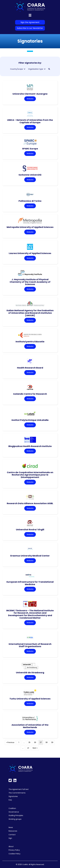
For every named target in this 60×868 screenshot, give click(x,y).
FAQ (10, 800)
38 (46, 742)
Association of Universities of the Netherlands (30, 726)
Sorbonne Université (30, 175)
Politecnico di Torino (30, 201)
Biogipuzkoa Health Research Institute (30, 446)
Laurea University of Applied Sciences (30, 253)
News (11, 827)
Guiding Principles (16, 815)
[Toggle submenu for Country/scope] (25, 69)
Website (30, 99)
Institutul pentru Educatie (30, 342)
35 (29, 742)
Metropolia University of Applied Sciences (30, 227)
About (11, 846)
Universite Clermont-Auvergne (30, 94)
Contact (12, 835)
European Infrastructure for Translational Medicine (30, 583)
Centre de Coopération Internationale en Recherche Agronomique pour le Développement (30, 475)
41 (28, 748)
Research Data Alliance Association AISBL (30, 503)
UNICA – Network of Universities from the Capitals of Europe (30, 121)
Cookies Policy (14, 854)
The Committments (17, 793)
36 (35, 742)
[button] (49, 69)
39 (52, 742)
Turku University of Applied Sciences (30, 699)
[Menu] (30, 15)
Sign (10, 838)
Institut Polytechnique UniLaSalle (30, 420)
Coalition (12, 808)
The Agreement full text (19, 789)
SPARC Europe (30, 149)
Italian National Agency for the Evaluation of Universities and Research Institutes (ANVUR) (30, 313)
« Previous (10, 742)
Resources (13, 831)
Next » (35, 748)
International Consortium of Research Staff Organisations (30, 645)
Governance (14, 812)
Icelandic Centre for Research (30, 394)
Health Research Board (30, 368)
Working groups (15, 819)
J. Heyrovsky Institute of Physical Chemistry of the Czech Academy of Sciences (30, 282)
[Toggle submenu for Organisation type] (45, 69)
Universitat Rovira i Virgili (30, 530)
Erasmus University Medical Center (30, 556)
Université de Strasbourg (30, 673)
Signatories (13, 796)
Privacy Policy (14, 850)
